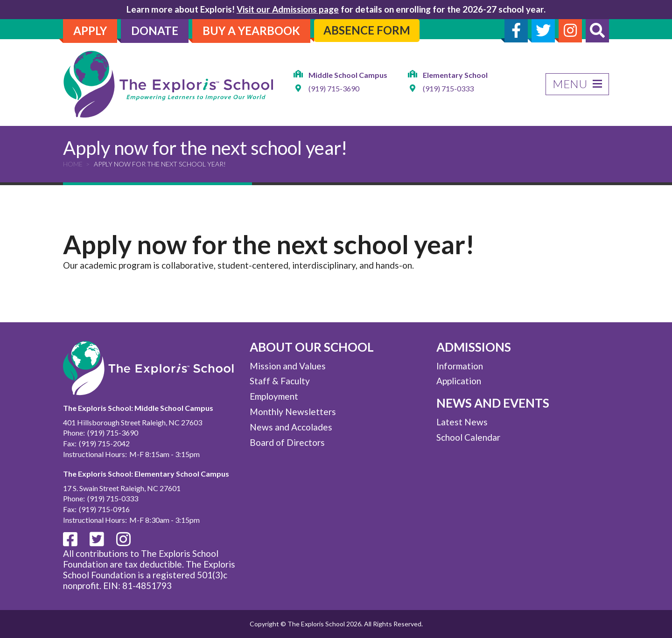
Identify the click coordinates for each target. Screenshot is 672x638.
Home (73, 164)
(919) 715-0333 (448, 89)
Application (459, 381)
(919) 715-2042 (104, 443)
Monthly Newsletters (293, 412)
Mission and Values (288, 366)
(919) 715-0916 (104, 509)
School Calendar (468, 437)
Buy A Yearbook (251, 31)
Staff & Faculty (280, 381)
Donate (155, 31)
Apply (90, 31)
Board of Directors (287, 442)
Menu (577, 84)
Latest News (462, 422)
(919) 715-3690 (334, 89)
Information (460, 366)
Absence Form (367, 30)
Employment (274, 396)
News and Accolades (291, 427)
